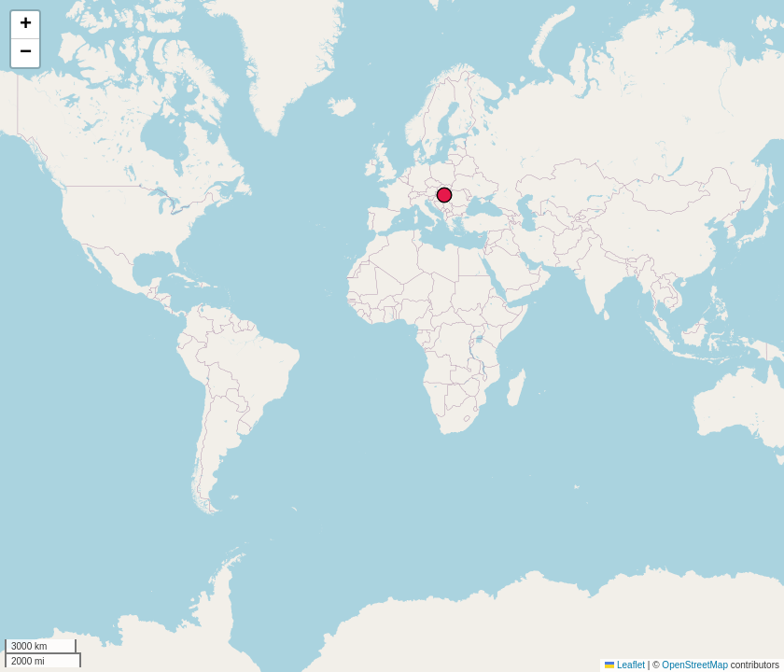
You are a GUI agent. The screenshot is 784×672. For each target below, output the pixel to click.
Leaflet (625, 665)
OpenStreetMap (695, 665)
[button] (25, 25)
